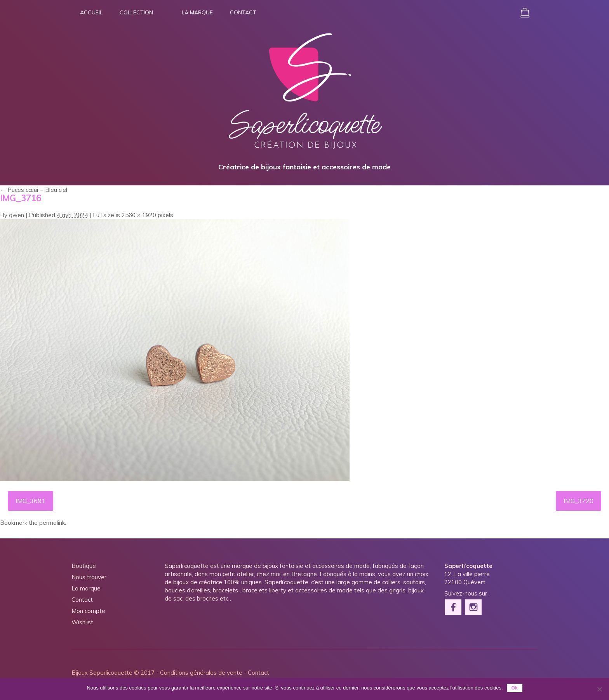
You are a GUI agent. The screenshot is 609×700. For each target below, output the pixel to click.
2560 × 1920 (139, 215)
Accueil (91, 12)
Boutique (84, 566)
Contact (243, 12)
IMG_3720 (579, 501)
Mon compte (88, 611)
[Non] (599, 689)
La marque (197, 12)
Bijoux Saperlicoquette (102, 673)
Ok (515, 688)
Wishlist (82, 622)
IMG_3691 (30, 501)
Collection (136, 12)
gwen (17, 215)
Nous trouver (89, 577)
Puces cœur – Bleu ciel (34, 190)
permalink (52, 523)
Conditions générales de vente (201, 673)
